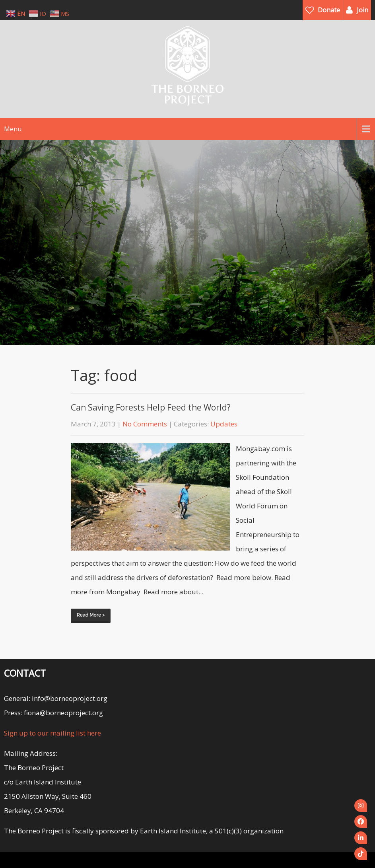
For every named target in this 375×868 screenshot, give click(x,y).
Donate (329, 10)
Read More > (91, 615)
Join (362, 10)
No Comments (145, 424)
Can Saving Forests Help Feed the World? (151, 407)
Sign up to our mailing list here (52, 733)
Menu (13, 129)
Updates (224, 424)
